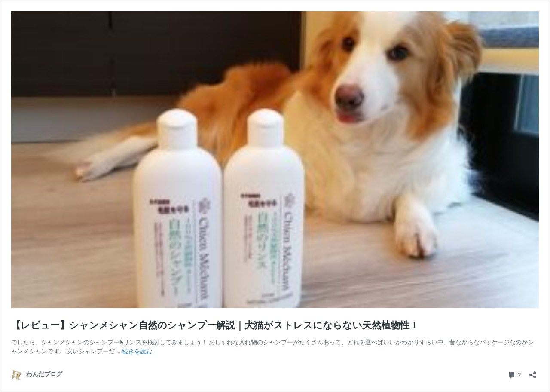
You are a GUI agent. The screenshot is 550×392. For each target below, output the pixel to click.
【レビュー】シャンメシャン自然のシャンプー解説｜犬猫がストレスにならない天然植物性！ (215, 325)
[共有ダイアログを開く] (533, 372)
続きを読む (137, 351)
